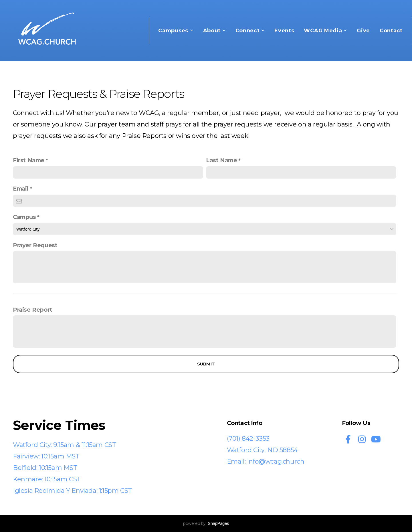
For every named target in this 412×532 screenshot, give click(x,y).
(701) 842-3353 (248, 439)
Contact (391, 31)
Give (363, 31)
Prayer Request (35, 245)
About (214, 31)
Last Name (221, 160)
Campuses (176, 31)
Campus (24, 217)
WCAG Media (325, 31)
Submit (206, 364)
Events (284, 31)
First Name (29, 160)
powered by (206, 523)
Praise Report (33, 310)
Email (21, 189)
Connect (250, 31)
